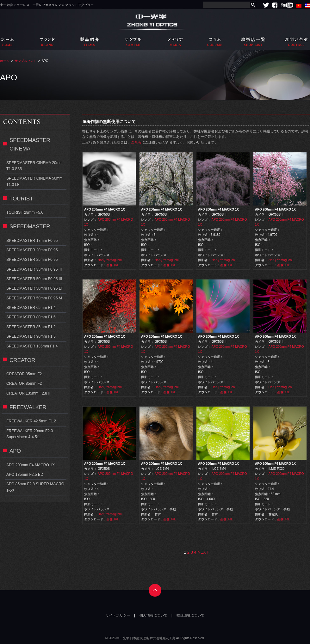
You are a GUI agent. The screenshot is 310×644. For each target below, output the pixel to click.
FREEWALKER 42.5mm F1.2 (31, 421)
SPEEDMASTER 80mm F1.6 (31, 317)
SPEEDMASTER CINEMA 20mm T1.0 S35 (34, 166)
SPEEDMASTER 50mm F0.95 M (34, 298)
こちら (136, 142)
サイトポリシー (118, 615)
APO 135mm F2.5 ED (25, 475)
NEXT (203, 552)
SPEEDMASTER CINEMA (30, 144)
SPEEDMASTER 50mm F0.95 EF (35, 288)
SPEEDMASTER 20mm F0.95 (32, 250)
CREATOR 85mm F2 (24, 383)
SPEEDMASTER (30, 227)
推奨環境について (190, 615)
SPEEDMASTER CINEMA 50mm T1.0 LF (34, 181)
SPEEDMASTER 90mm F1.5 (31, 336)
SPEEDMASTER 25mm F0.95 (32, 260)
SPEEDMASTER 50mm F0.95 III (34, 279)
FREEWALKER (28, 407)
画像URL (113, 265)
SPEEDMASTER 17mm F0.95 (32, 241)
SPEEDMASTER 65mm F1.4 (31, 308)
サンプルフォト (26, 61)
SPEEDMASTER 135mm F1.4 (32, 346)
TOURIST (21, 199)
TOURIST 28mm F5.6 (25, 212)
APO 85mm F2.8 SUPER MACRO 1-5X (35, 487)
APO (15, 451)
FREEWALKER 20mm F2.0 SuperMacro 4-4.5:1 (30, 434)
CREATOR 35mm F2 (24, 374)
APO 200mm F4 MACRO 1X (31, 465)
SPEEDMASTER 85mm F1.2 (31, 327)
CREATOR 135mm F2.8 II (28, 393)
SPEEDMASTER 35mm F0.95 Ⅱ (34, 269)
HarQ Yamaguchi (110, 260)
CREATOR (22, 360)
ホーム (5, 61)
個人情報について (153, 615)
